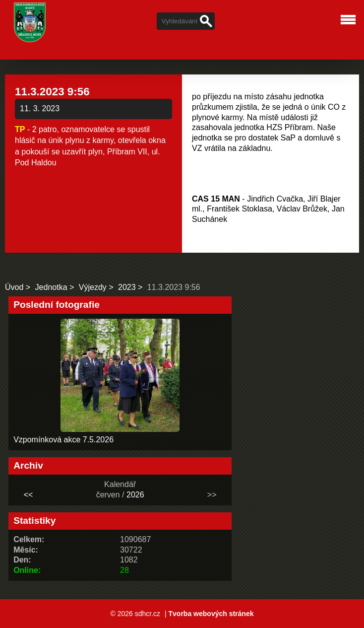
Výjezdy (93, 287)
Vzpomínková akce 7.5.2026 (63, 440)
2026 (135, 495)
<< (29, 495)
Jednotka (51, 287)
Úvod (14, 287)
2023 (127, 287)
